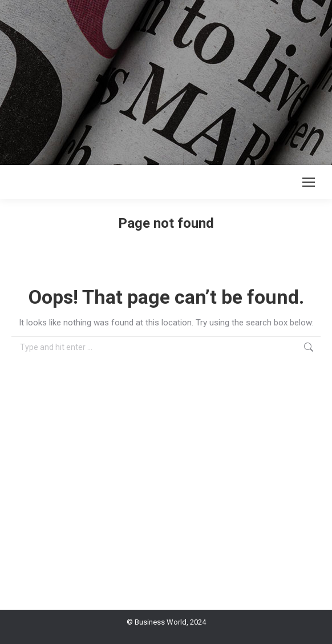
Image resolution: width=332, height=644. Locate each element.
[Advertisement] (166, 80)
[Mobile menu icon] (309, 182)
